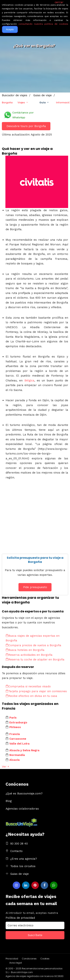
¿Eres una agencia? (24, 859)
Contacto (16, 851)
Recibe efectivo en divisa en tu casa (31, 696)
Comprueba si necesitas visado (28, 686)
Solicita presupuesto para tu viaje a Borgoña (35, 560)
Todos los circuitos (23, 866)
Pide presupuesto (35, 587)
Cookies (45, 959)
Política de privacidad (20, 918)
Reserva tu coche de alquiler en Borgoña (35, 660)
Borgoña (7, 103)
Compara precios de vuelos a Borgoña (33, 645)
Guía (42, 103)
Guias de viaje (20, 874)
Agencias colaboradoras (22, 809)
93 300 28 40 (19, 844)
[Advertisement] (35, 519)
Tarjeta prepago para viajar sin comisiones (36, 691)
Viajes (21, 103)
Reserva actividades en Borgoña (29, 655)
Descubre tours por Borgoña (26, 126)
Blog (9, 801)
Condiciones (29, 959)
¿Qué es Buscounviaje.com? (24, 793)
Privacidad (12, 959)
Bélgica (29, 380)
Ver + (6, 767)
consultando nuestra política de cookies (43, 24)
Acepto (10, 29)
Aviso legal (16, 963)
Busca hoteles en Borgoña (25, 650)
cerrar (59, 2)
